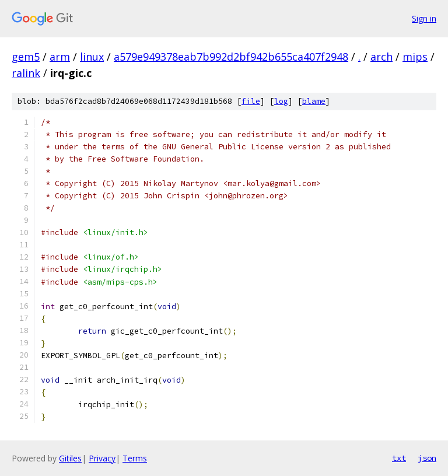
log (281, 101)
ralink (26, 73)
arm (60, 57)
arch (381, 57)
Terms (135, 458)
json (427, 458)
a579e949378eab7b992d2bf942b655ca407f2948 (231, 57)
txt (399, 458)
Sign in (424, 18)
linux (92, 57)
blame (314, 101)
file (251, 101)
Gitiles (70, 458)
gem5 (26, 57)
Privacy (102, 458)
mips (415, 57)
